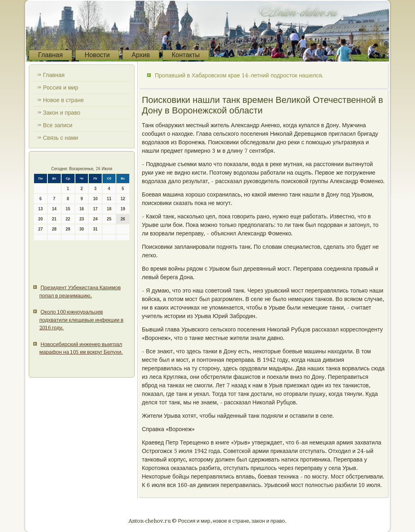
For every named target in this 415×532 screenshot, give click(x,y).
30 (82, 229)
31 (95, 229)
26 (123, 219)
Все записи (58, 125)
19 (123, 209)
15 (68, 209)
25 (109, 219)
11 (109, 199)
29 (68, 229)
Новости (97, 55)
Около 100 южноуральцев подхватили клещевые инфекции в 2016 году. (81, 320)
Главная (50, 55)
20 (40, 219)
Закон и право (62, 113)
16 (82, 209)
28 (54, 229)
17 (95, 209)
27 (40, 229)
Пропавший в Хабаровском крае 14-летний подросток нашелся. (239, 75)
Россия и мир (61, 88)
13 (40, 209)
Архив (141, 55)
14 (54, 209)
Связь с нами (61, 138)
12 (123, 199)
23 (82, 219)
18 (109, 209)
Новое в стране (63, 100)
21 (54, 219)
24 (95, 219)
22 (68, 219)
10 (95, 199)
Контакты (186, 55)
